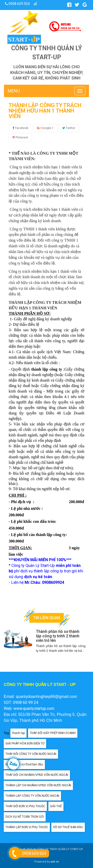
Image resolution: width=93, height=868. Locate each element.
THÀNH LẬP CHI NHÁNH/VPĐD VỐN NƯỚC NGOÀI (38, 785)
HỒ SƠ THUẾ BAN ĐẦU (68, 827)
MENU (14, 91)
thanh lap (18, 733)
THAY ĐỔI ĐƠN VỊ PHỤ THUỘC (25, 806)
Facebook (20, 128)
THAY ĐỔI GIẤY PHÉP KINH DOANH (53, 733)
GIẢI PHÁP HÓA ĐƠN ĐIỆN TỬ (25, 743)
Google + (45, 128)
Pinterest (20, 137)
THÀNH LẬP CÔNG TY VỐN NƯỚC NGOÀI (32, 796)
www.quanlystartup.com (34, 708)
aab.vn (55, 862)
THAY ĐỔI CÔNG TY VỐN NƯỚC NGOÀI (31, 754)
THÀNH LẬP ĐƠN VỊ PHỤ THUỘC (27, 827)
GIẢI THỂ (56, 806)
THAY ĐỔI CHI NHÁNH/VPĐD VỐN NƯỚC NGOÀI (37, 775)
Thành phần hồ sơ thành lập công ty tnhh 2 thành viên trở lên (58, 636)
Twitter (69, 128)
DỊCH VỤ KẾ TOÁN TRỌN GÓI (25, 817)
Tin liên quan (46, 618)
